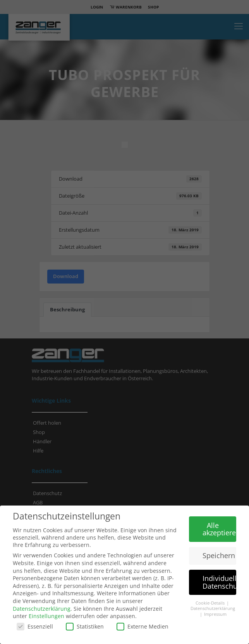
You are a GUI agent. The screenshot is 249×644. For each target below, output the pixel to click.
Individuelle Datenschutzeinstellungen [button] (219, 582)
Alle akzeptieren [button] (219, 529)
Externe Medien (143, 626)
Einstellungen (46, 616)
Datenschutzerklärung (42, 609)
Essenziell (35, 626)
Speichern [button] (219, 555)
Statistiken (85, 626)
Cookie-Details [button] (211, 603)
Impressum (215, 614)
